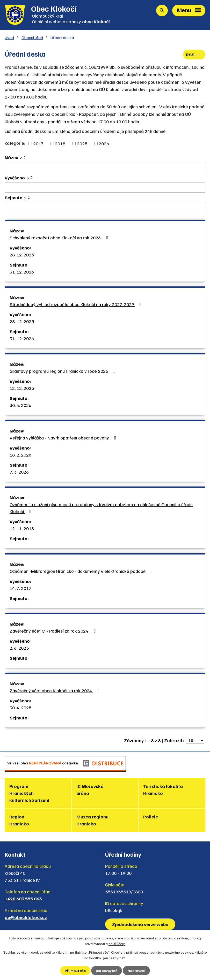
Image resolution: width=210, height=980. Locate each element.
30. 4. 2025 (20, 708)
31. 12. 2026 (22, 272)
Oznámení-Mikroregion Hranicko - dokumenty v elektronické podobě (82, 571)
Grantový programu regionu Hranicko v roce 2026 (64, 371)
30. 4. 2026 (20, 405)
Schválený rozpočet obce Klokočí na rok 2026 (60, 238)
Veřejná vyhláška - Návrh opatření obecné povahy (64, 438)
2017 (38, 143)
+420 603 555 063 (23, 899)
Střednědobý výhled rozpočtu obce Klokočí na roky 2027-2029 (77, 304)
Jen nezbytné (107, 971)
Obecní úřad (32, 37)
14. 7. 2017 (20, 588)
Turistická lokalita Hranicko (163, 790)
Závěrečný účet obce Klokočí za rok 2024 (55, 690)
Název (13, 157)
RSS (194, 55)
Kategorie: (15, 143)
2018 (60, 143)
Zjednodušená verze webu (140, 924)
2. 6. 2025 (19, 648)
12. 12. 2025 (22, 388)
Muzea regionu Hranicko (92, 820)
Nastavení (136, 971)
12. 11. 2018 (22, 528)
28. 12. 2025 (22, 255)
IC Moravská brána (90, 790)
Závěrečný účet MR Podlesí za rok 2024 (54, 631)
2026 (104, 143)
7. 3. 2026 (19, 472)
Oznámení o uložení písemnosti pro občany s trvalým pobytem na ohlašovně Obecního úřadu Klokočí (101, 508)
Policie (151, 817)
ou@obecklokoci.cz (26, 917)
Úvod (9, 37)
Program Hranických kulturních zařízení (29, 793)
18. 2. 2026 (20, 455)
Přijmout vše (75, 971)
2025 (82, 143)
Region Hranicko (19, 820)
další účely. (117, 944)
